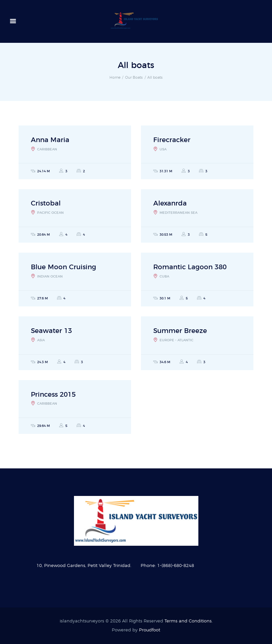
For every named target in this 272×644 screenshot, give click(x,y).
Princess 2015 (53, 395)
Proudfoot (150, 630)
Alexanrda (170, 203)
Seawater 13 (51, 331)
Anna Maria (50, 140)
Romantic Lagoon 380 (190, 267)
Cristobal (46, 203)
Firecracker (172, 140)
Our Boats (134, 78)
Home (115, 78)
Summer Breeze (180, 331)
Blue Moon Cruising (64, 267)
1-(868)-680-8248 (176, 566)
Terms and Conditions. (189, 621)
